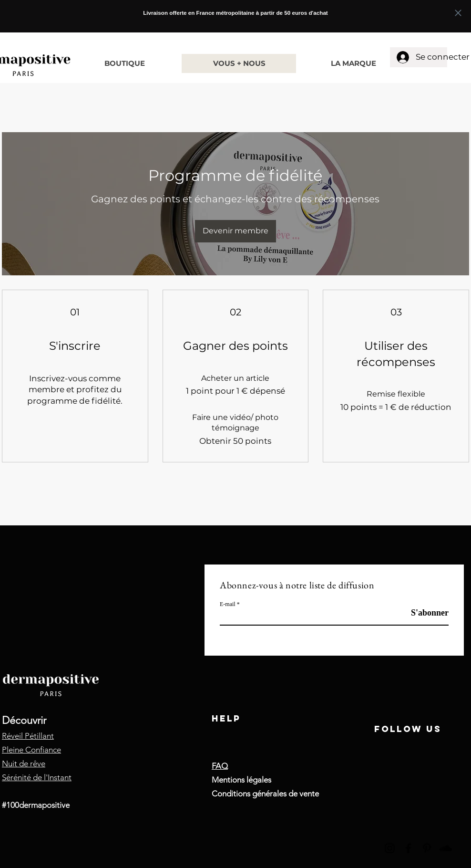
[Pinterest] (427, 848)
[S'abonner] (425, 613)
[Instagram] (390, 848)
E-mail (228, 604)
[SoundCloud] (445, 848)
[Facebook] (408, 848)
